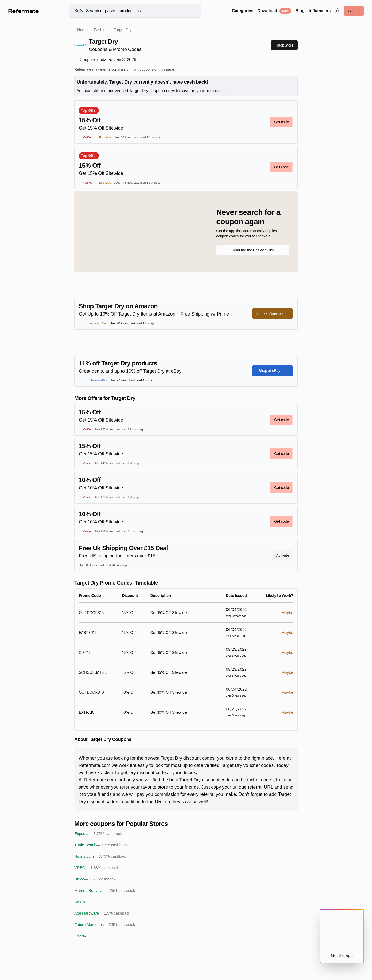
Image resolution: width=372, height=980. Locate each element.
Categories (243, 11)
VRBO (97, 868)
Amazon (82, 902)
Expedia (98, 834)
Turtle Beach (101, 845)
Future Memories (105, 925)
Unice (95, 879)
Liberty (80, 936)
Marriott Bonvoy (105, 891)
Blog (300, 11)
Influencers (320, 11)
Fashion (101, 30)
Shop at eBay (273, 371)
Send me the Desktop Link (253, 250)
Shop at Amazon (273, 313)
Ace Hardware (102, 913)
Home (82, 30)
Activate (283, 555)
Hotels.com (101, 856)
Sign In (354, 11)
